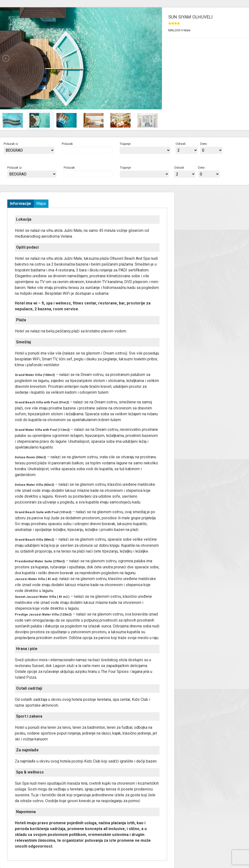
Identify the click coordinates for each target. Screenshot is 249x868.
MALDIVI (175, 30)
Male (187, 30)
